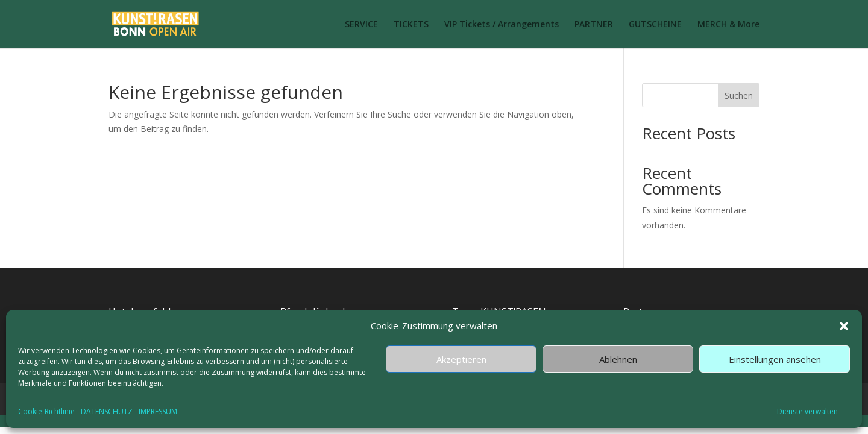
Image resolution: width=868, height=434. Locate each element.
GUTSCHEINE (655, 25)
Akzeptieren (461, 359)
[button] (844, 326)
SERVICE (361, 25)
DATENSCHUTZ (107, 411)
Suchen (739, 96)
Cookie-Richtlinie (46, 411)
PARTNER (594, 25)
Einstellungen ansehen (775, 359)
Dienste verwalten (807, 411)
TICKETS (411, 25)
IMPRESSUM (158, 411)
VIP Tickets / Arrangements (502, 25)
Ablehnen (618, 359)
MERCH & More (728, 25)
